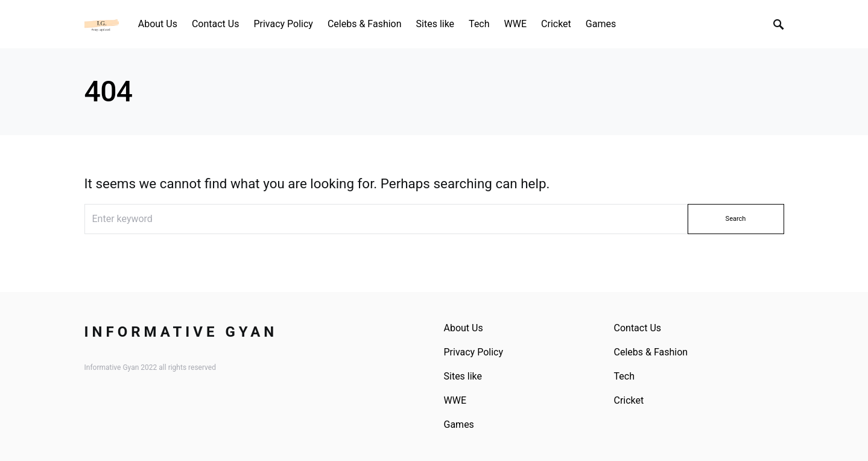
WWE (455, 400)
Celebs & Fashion (651, 352)
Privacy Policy (474, 352)
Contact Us (638, 328)
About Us (464, 328)
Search (736, 219)
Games (459, 424)
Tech (624, 376)
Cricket (629, 400)
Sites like (463, 376)
